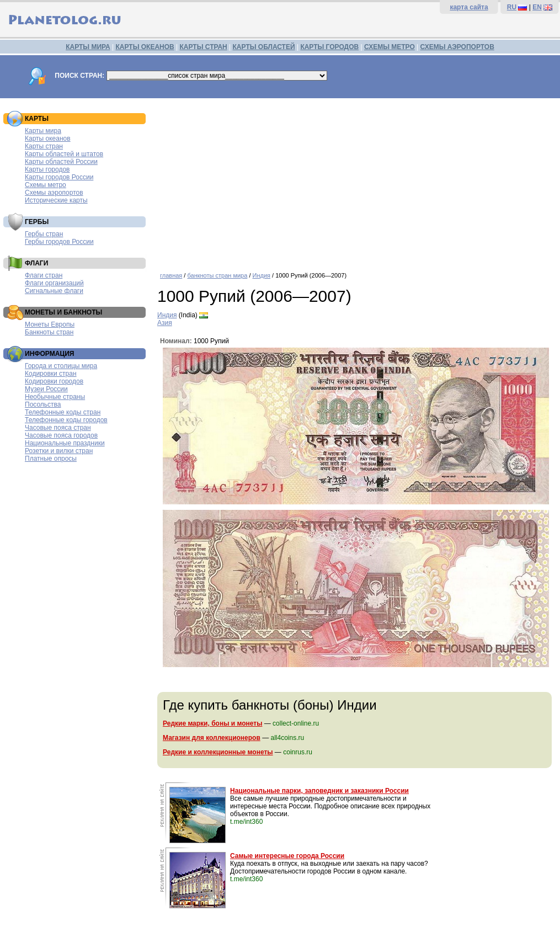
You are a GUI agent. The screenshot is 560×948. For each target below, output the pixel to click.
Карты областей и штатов (64, 154)
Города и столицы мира (61, 366)
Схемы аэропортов (54, 193)
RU (512, 7)
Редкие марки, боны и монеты (212, 723)
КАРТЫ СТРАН (204, 47)
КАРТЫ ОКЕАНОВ (145, 47)
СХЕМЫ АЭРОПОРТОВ (457, 47)
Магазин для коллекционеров (212, 738)
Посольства (43, 404)
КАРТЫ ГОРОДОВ (329, 47)
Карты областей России (61, 162)
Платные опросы (51, 459)
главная (171, 275)
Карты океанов (48, 139)
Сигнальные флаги (54, 291)
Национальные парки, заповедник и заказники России (319, 791)
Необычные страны (55, 397)
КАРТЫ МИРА (88, 47)
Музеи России (46, 389)
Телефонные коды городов (66, 420)
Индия (262, 275)
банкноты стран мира (217, 275)
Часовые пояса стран (58, 428)
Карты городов (47, 169)
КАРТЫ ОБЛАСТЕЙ (264, 47)
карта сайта (469, 7)
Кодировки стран (51, 374)
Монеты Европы (50, 324)
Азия (165, 323)
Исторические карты (56, 200)
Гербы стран (44, 234)
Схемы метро (46, 185)
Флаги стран (44, 275)
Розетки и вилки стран (59, 451)
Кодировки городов (54, 381)
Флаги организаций (54, 283)
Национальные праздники (65, 443)
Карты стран (44, 146)
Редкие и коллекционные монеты (218, 752)
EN (537, 7)
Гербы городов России (59, 242)
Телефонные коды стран (63, 412)
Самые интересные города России (287, 856)
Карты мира (43, 131)
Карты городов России (59, 177)
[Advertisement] (356, 181)
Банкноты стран (49, 332)
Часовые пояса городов (61, 435)
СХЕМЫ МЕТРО (390, 47)
